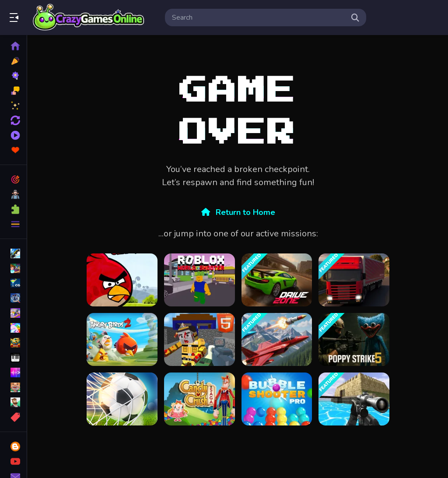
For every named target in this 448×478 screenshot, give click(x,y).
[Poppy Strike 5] (354, 339)
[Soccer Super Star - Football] (122, 399)
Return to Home (238, 212)
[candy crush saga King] (199, 399)
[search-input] (259, 18)
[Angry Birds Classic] (122, 280)
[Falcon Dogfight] (277, 339)
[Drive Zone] (277, 280)
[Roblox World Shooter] (199, 280)
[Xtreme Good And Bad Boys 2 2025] (354, 399)
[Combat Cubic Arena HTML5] (199, 339)
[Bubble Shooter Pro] (277, 399)
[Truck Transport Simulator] (354, 280)
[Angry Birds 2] (122, 339)
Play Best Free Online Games (89, 18)
